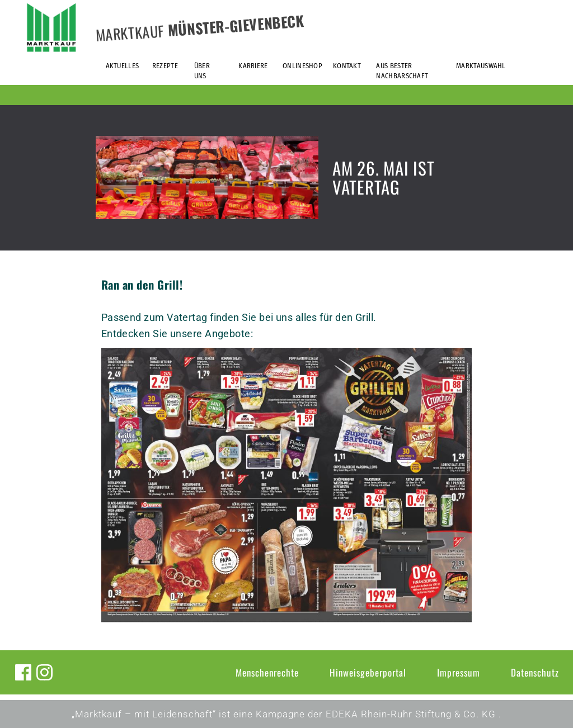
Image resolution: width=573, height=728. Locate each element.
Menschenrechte (267, 672)
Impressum (459, 672)
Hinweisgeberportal (368, 672)
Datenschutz (535, 672)
